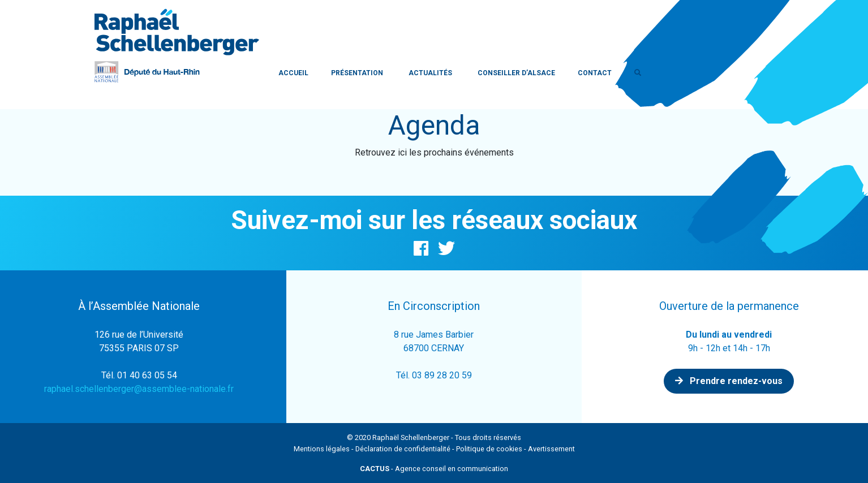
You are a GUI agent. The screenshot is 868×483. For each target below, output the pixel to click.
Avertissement (551, 449)
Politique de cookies (489, 449)
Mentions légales (322, 449)
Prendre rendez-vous (729, 381)
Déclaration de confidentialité (403, 449)
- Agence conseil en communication (434, 469)
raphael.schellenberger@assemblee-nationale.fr (139, 389)
